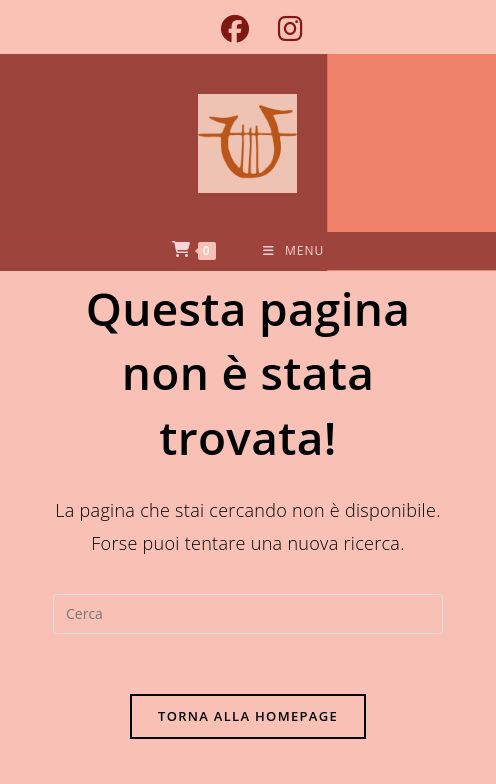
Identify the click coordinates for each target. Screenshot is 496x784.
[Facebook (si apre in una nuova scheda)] (234, 29)
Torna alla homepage (248, 716)
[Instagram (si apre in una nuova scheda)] (283, 29)
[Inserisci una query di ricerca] (248, 614)
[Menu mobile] (293, 251)
